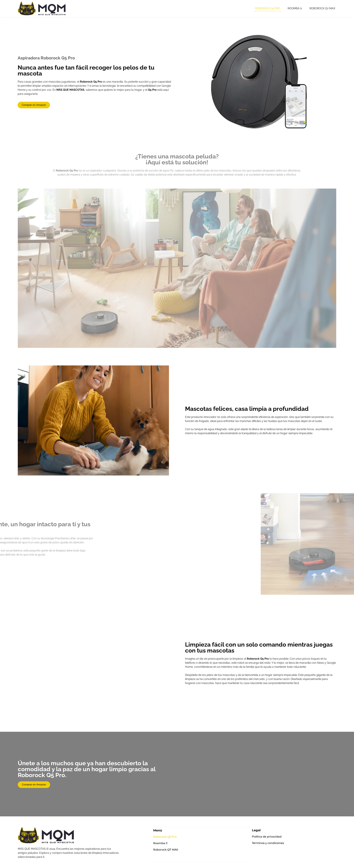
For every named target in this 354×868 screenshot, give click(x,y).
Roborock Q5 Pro (268, 8)
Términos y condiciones (268, 843)
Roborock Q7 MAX (322, 8)
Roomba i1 (295, 8)
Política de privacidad (267, 837)
